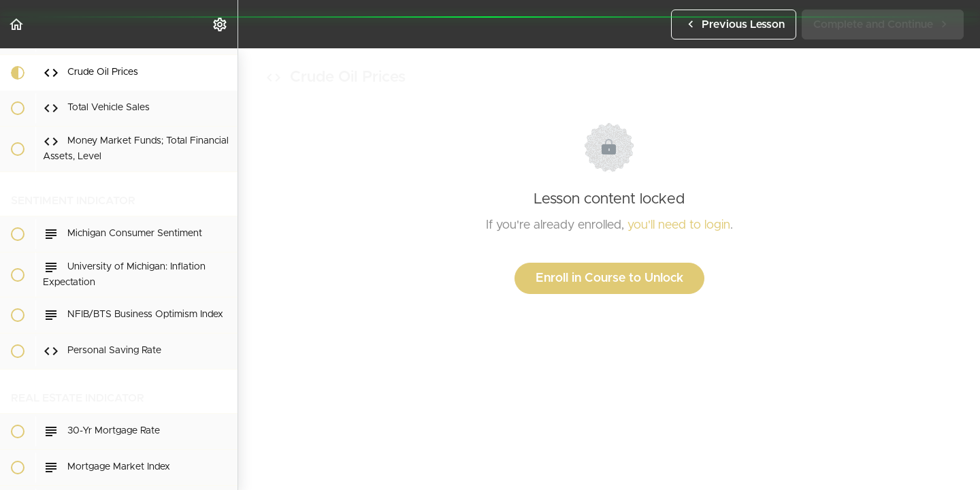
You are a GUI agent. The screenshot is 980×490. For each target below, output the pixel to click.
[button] (17, 24)
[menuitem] (220, 24)
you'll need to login (679, 225)
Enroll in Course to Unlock (609, 278)
